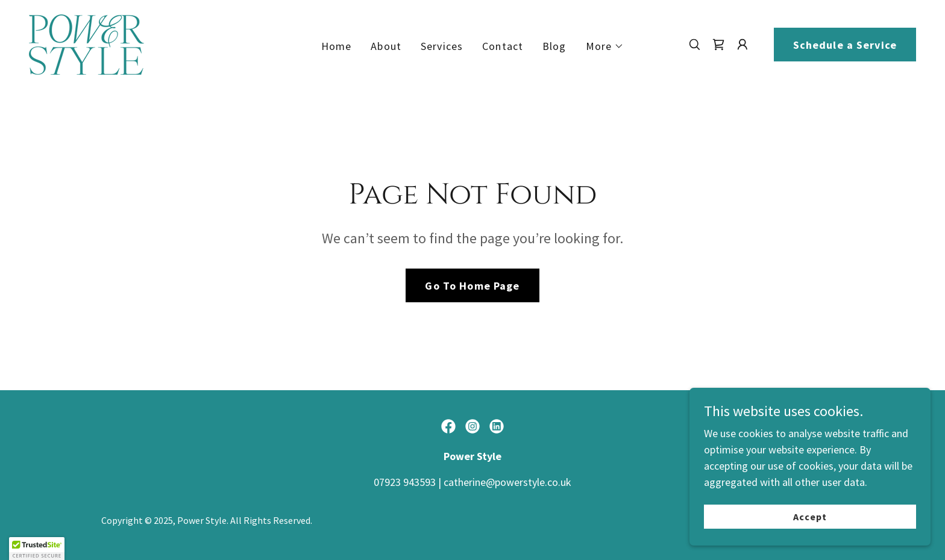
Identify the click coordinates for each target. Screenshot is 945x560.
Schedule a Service (845, 45)
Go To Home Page (472, 286)
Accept (810, 517)
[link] (86, 43)
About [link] (386, 46)
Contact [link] (503, 46)
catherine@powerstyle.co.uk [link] (507, 482)
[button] (605, 46)
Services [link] (442, 46)
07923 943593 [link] (405, 482)
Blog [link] (554, 46)
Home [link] (337, 46)
